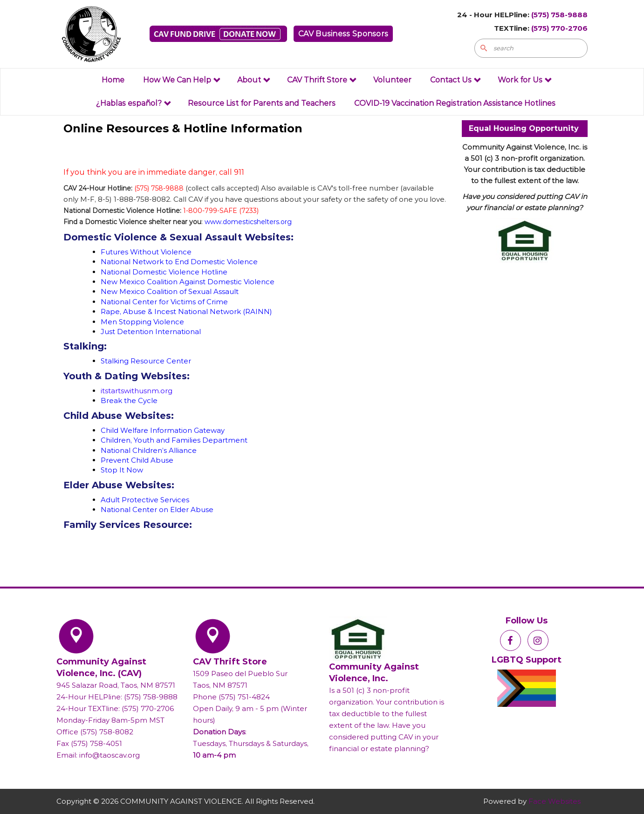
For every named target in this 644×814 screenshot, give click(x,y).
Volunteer (392, 80)
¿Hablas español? (134, 103)
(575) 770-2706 (559, 28)
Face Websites (555, 801)
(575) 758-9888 (559, 15)
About (254, 80)
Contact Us (456, 80)
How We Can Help (182, 80)
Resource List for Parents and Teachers (262, 103)
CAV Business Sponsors (343, 34)
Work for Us (525, 80)
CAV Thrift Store (322, 80)
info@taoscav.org (110, 755)
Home (113, 80)
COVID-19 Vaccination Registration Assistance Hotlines (455, 103)
